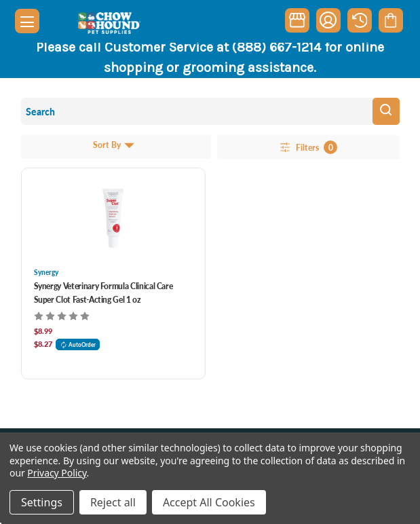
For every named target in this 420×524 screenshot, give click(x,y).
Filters (308, 147)
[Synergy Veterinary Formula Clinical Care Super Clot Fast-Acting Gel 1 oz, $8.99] (113, 218)
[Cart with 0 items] (390, 20)
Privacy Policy (57, 473)
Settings (42, 502)
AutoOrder (78, 344)
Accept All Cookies (209, 502)
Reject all (113, 502)
